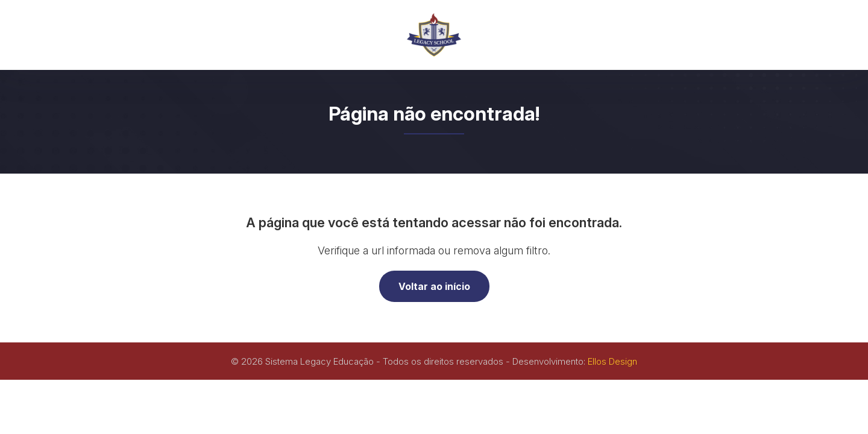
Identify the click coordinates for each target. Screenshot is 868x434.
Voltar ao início (434, 286)
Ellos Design (612, 361)
